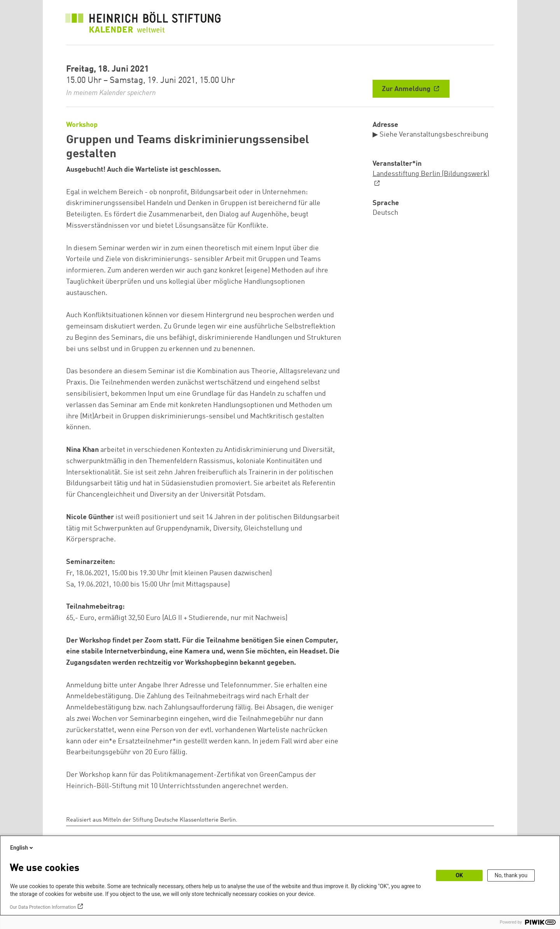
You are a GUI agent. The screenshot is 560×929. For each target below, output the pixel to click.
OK (459, 875)
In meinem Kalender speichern (111, 93)
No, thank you (511, 875)
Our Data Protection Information (43, 907)
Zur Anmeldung (407, 89)
